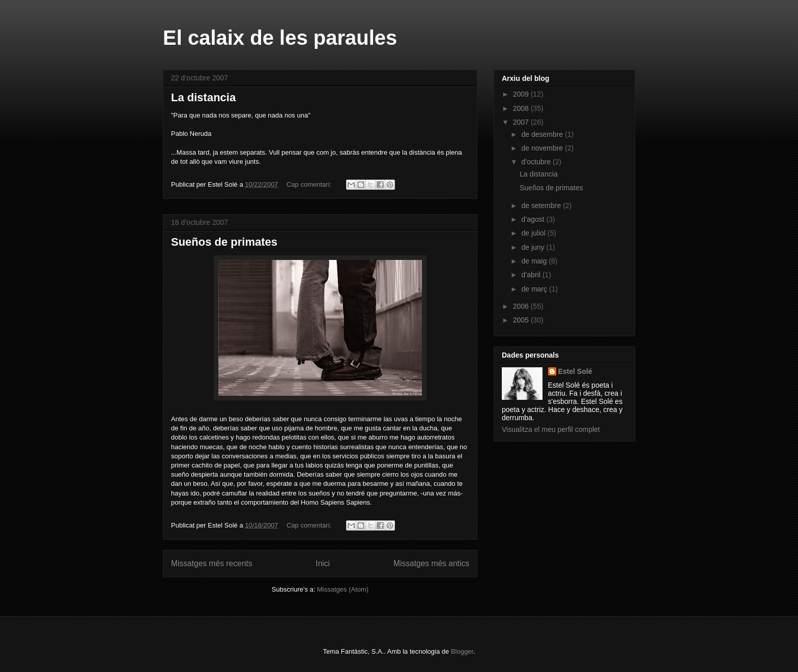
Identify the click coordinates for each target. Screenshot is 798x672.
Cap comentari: (310, 184)
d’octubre (537, 162)
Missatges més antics (431, 563)
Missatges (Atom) (343, 589)
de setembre (542, 206)
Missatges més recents (211, 563)
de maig (535, 261)
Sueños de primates (224, 242)
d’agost (534, 219)
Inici (323, 563)
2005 (522, 320)
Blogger (462, 651)
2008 (522, 108)
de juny (534, 247)
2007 (522, 122)
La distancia (203, 97)
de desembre (543, 134)
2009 (522, 94)
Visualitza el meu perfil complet (551, 429)
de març (535, 289)
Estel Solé (575, 371)
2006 (522, 306)
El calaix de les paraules (280, 38)
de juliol (534, 233)
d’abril (532, 275)
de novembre (543, 148)
